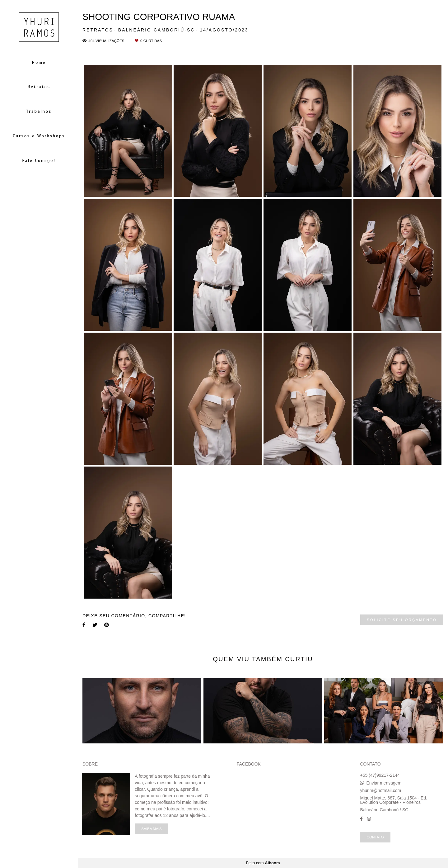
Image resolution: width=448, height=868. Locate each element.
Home (39, 62)
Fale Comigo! (39, 161)
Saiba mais (151, 829)
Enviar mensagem (384, 783)
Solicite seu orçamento (402, 620)
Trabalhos (39, 111)
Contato (375, 837)
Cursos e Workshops (39, 136)
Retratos (39, 87)
